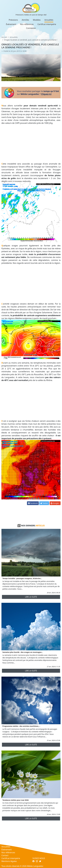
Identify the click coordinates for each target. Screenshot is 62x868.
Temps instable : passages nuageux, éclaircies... (22, 578)
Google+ (55, 503)
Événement (11, 24)
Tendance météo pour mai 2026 (15, 800)
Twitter (44, 503)
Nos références (27, 24)
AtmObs (25, 20)
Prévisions (13, 20)
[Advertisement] (31, 143)
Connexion (31, 28)
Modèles (37, 20)
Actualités (49, 20)
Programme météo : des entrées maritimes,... (21, 726)
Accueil (4, 37)
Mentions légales (9, 861)
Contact (5, 855)
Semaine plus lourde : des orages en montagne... (23, 652)
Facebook (33, 503)
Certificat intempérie (47, 24)
